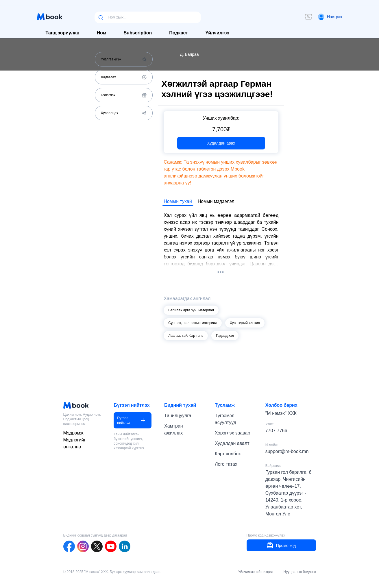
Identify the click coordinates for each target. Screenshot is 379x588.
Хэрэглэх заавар (232, 433)
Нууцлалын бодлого (300, 572)
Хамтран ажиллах (174, 429)
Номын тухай (178, 201)
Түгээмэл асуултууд (225, 419)
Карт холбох (228, 454)
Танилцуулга (178, 416)
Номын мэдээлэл (216, 201)
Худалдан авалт (232, 443)
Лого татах (226, 464)
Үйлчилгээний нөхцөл (256, 572)
